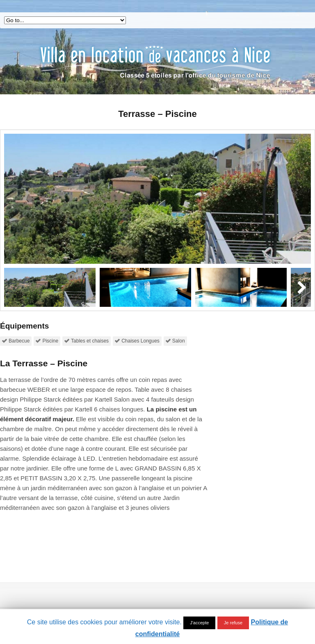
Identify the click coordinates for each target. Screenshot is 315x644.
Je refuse (233, 623)
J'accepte (199, 623)
